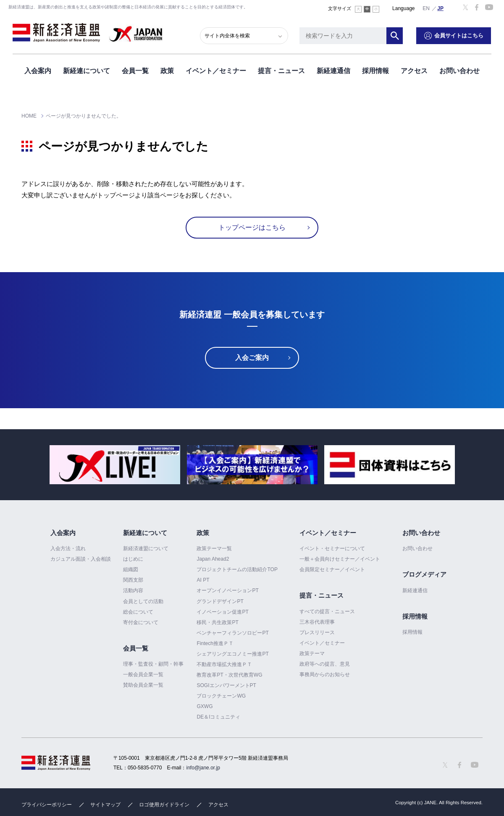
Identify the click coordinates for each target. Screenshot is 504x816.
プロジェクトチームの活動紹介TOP (237, 569)
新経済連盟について (146, 548)
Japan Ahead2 (213, 559)
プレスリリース (317, 632)
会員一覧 (135, 71)
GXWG (205, 706)
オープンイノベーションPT (227, 590)
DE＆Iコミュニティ (218, 717)
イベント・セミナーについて (332, 548)
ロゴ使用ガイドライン (164, 805)
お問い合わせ (459, 71)
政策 (167, 71)
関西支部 (133, 580)
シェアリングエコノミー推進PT (232, 654)
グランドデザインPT (220, 601)
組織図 (131, 569)
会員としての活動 (143, 601)
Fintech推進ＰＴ (215, 643)
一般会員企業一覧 (143, 674)
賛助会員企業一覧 (143, 685)
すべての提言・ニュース (327, 611)
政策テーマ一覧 (214, 548)
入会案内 (38, 71)
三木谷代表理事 (317, 622)
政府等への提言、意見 (325, 664)
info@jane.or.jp (203, 768)
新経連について (87, 71)
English (426, 8)
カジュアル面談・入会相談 (81, 559)
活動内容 (133, 590)
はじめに (133, 559)
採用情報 (375, 71)
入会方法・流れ (68, 548)
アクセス (414, 71)
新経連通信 (333, 71)
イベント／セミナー (216, 71)
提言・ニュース (281, 71)
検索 (395, 36)
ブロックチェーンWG (221, 696)
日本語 (441, 8)
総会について (138, 612)
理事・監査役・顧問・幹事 (153, 664)
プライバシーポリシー (47, 805)
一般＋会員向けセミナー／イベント (340, 559)
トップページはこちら (252, 227)
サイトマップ (105, 805)
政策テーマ (312, 653)
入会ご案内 (252, 358)
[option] (115, 465)
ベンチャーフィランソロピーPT (232, 633)
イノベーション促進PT (222, 612)
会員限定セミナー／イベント (332, 569)
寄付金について (141, 622)
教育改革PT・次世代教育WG (229, 675)
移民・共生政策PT (217, 622)
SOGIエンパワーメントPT (226, 685)
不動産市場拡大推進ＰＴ (224, 664)
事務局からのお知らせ (325, 674)
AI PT (203, 580)
